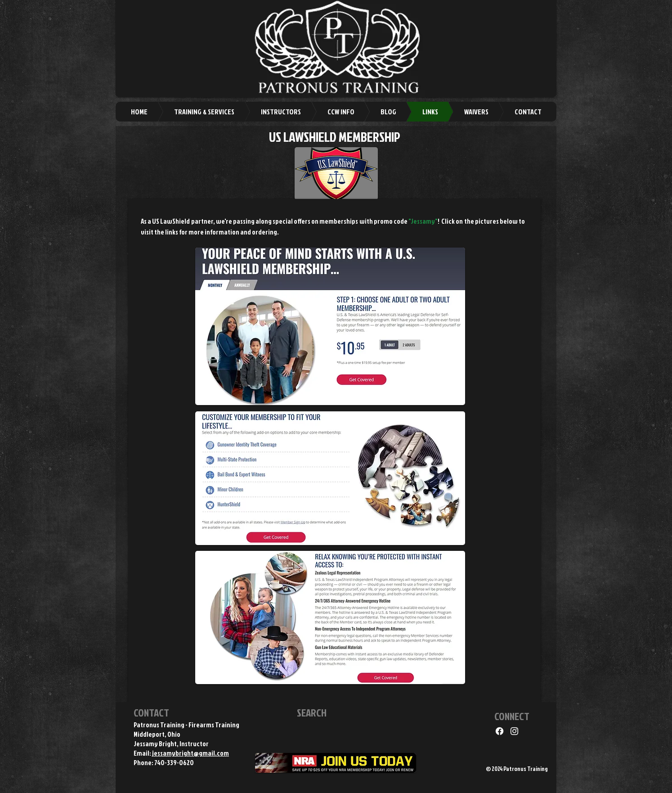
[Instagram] (514, 731)
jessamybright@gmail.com (190, 753)
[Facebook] (500, 731)
